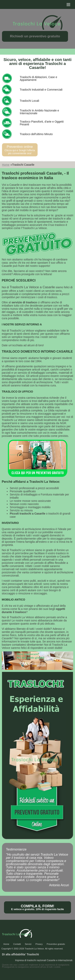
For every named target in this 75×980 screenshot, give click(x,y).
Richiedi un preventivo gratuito (35, 36)
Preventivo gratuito (56, 944)
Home (6, 165)
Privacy (39, 944)
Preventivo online (20, 150)
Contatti (17, 944)
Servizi (28, 944)
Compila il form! (37, 907)
